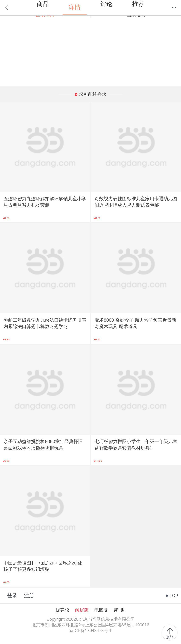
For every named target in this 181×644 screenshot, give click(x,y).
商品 (43, 4)
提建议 (63, 610)
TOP (174, 595)
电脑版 (101, 610)
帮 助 (119, 610)
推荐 (138, 4)
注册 (29, 595)
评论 (106, 4)
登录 (12, 595)
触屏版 (82, 610)
